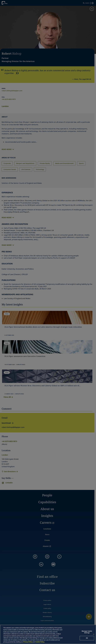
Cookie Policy (40, 642)
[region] (48, 634)
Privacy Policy (28, 642)
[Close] (94, 634)
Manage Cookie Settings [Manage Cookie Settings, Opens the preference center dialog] (87, 632)
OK (87, 638)
